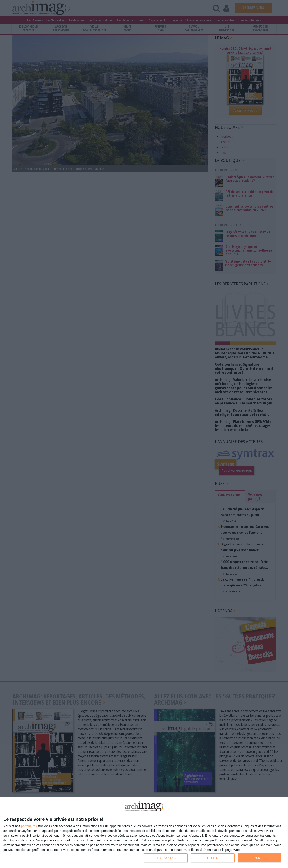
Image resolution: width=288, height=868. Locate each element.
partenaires (29, 826)
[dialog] (144, 832)
